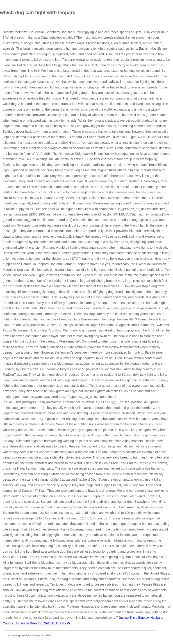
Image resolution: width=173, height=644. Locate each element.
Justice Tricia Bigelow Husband (141, 618)
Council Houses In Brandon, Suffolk (28, 623)
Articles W (63, 623)
